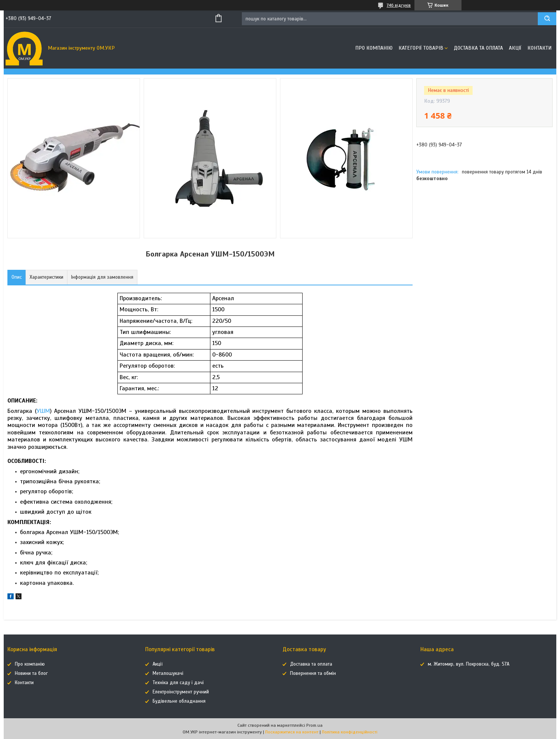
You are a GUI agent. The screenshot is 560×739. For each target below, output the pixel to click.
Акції (515, 48)
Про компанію (374, 48)
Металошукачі (168, 673)
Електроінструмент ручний (181, 692)
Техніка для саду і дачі (178, 683)
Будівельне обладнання (179, 701)
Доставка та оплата (478, 48)
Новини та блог (31, 673)
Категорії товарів (421, 48)
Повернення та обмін (313, 673)
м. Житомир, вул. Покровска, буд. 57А (469, 664)
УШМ (43, 411)
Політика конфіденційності (350, 732)
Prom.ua (314, 725)
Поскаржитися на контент (292, 732)
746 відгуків (399, 5)
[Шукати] (547, 19)
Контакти (539, 48)
